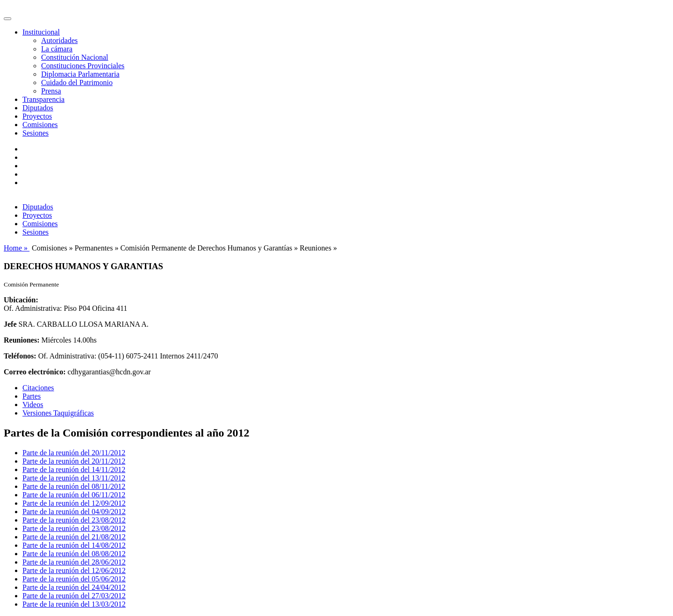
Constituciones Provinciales (83, 66)
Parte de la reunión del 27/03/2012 (74, 596)
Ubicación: (21, 300)
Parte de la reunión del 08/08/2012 (74, 554)
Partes (32, 396)
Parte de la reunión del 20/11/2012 (74, 453)
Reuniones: (21, 340)
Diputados (38, 108)
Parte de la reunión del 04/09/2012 (74, 512)
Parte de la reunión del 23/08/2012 (74, 520)
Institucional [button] (41, 32)
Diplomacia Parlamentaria (80, 74)
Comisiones (40, 125)
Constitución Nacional (75, 57)
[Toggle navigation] (7, 19)
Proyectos (37, 116)
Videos (33, 405)
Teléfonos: (20, 356)
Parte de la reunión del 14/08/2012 (74, 545)
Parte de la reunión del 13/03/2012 (74, 604)
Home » (17, 248)
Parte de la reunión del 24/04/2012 (74, 587)
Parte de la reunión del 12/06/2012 (74, 570)
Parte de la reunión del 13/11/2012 (74, 478)
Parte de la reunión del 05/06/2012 (74, 579)
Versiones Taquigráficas (58, 413)
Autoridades (59, 40)
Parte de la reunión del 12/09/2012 (74, 503)
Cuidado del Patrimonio (77, 82)
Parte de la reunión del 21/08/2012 (74, 537)
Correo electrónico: (35, 372)
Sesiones (36, 133)
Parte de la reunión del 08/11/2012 (74, 486)
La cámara (57, 49)
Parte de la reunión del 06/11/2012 (74, 495)
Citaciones (38, 388)
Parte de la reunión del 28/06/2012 (74, 562)
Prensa (51, 91)
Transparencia (43, 99)
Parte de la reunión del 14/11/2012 (74, 469)
